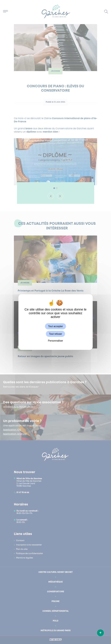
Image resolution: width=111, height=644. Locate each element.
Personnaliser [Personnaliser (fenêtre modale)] (56, 341)
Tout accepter (55, 326)
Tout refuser (55, 334)
